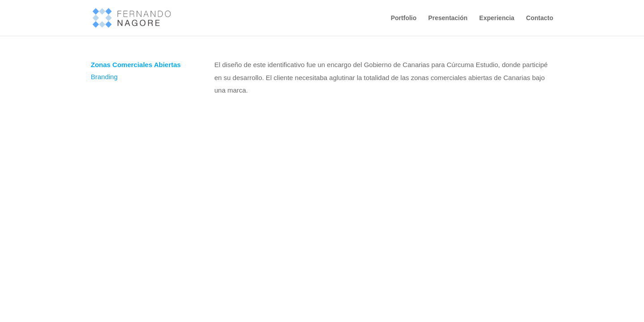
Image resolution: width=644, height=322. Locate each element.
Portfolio (404, 18)
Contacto (540, 18)
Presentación (448, 18)
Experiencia (497, 18)
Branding (104, 77)
